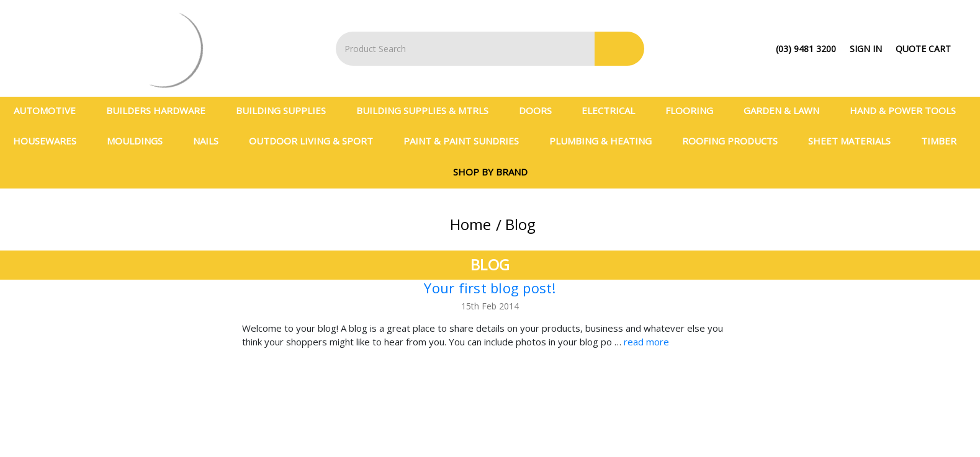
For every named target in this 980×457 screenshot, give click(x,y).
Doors (541, 110)
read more (646, 342)
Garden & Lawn (787, 110)
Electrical (614, 110)
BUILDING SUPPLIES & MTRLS (428, 110)
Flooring (695, 110)
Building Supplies (286, 110)
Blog (520, 224)
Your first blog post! (490, 288)
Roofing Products (735, 141)
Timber (944, 141)
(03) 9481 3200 (806, 49)
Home (470, 224)
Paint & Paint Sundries (466, 141)
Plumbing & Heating (606, 141)
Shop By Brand (490, 172)
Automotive (50, 110)
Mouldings (140, 141)
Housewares (50, 141)
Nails (211, 141)
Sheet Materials (855, 141)
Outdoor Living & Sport (316, 141)
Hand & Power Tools (908, 110)
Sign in (866, 49)
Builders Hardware (161, 110)
